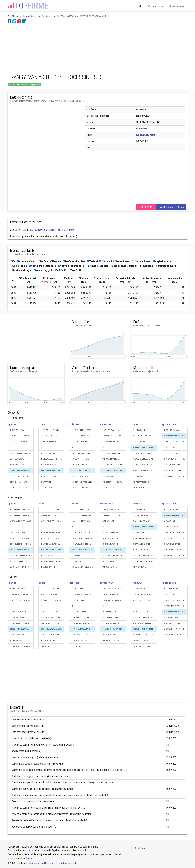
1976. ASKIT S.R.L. (78, 646)
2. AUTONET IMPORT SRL (50, 436)
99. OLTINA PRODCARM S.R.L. (113, 555)
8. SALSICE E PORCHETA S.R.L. (144, 471)
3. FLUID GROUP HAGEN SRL (51, 600)
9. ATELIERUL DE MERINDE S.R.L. (176, 635)
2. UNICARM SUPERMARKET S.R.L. (53, 515)
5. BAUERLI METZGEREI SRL (174, 533)
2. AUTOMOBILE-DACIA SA (20, 436)
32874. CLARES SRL (17, 459)
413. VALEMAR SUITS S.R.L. (51, 544)
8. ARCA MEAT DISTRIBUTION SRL (145, 623)
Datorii (132, 266)
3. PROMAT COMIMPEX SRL (51, 442)
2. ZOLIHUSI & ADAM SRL (142, 436)
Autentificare (156, 6)
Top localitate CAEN (169, 424)
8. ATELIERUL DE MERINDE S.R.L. (176, 471)
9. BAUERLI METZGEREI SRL (143, 555)
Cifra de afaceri (27, 261)
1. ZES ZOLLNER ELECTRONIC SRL (53, 430)
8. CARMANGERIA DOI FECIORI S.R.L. (176, 629)
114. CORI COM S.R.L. (110, 476)
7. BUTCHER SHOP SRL (172, 465)
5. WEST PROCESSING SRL (173, 453)
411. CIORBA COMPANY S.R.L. (51, 533)
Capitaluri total (162, 261)
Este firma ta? (146, 207)
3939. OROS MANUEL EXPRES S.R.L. (53, 618)
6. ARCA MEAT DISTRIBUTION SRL (176, 459)
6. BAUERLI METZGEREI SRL (143, 459)
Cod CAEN (60, 270)
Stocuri (91, 266)
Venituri (92, 261)
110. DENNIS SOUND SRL (111, 453)
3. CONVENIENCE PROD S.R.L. (113, 600)
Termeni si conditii (38, 863)
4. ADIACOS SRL (170, 447)
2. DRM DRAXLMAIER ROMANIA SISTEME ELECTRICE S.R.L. (83, 515)
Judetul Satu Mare (145, 135)
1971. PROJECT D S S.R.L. (81, 618)
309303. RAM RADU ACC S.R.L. (21, 641)
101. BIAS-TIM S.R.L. (110, 567)
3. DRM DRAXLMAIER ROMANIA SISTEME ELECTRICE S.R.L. (53, 521)
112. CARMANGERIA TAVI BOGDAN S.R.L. (114, 465)
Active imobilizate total (43, 266)
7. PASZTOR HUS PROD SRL (143, 465)
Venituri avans (122, 261)
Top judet (42, 424)
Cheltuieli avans (142, 261)
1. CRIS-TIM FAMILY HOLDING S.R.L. (114, 430)
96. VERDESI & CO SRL (110, 538)
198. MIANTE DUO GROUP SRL (82, 538)
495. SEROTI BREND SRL (49, 453)
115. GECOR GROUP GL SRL (112, 482)
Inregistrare (177, 6)
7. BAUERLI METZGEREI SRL (143, 618)
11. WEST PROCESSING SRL (143, 641)
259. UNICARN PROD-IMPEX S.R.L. (114, 646)
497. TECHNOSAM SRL (49, 465)
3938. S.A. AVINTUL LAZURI (51, 612)
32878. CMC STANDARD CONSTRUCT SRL (22, 482)
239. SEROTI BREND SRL (80, 459)
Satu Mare (141, 129)
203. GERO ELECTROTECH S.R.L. (83, 567)
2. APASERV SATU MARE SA (82, 595)
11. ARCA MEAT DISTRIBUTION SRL (145, 488)
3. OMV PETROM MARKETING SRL (22, 442)
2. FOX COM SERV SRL (110, 595)
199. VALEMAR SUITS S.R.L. (81, 544)
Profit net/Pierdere (74, 261)
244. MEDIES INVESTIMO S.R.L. (83, 488)
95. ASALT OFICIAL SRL (111, 533)
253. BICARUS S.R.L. (109, 612)
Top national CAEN (107, 424)
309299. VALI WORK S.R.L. (19, 618)
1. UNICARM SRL (139, 430)
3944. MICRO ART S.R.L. (49, 646)
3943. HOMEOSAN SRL (49, 641)
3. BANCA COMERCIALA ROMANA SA (22, 600)
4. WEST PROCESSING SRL (173, 527)
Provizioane (146, 266)
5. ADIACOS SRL (139, 533)
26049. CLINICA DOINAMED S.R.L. (22, 544)
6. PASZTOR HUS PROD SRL (143, 612)
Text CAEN (75, 270)
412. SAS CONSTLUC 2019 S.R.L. (52, 538)
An (13, 261)
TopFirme (140, 848)
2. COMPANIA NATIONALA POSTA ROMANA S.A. (22, 515)
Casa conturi (118, 266)
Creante (103, 266)
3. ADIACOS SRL (170, 521)
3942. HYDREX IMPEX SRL (50, 635)
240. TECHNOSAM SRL (79, 465)
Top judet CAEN (136, 424)
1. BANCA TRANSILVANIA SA (20, 589)
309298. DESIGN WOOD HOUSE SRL (22, 612)
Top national (12, 424)
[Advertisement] (65, 48)
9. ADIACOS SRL (139, 476)
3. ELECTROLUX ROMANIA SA (82, 442)
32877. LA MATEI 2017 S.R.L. (20, 476)
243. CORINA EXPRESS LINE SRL (83, 482)
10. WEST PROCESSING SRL (143, 482)
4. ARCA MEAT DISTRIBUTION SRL (176, 606)
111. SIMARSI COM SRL (111, 459)
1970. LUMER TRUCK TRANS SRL (83, 612)
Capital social (19, 266)
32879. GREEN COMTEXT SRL (20, 488)
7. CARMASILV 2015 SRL (142, 544)
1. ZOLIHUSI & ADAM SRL (173, 430)
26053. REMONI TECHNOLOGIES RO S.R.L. (22, 567)
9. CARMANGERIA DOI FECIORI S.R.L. (176, 476)
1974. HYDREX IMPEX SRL (81, 635)
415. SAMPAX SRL (47, 555)
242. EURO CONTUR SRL (80, 476)
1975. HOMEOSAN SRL (80, 641)
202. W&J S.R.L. (77, 561)
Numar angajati (43, 270)
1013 (24, 230)
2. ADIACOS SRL (170, 595)
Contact (30, 858)
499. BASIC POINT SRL (49, 476)
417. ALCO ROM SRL (48, 567)
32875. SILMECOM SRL (18, 465)
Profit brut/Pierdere (49, 261)
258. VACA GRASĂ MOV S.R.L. (113, 641)
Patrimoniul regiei (21, 270)
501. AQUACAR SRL (48, 488)
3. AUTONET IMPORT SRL (81, 521)
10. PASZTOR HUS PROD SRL (143, 561)
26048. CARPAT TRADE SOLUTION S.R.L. (22, 538)
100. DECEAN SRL (109, 561)
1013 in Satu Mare (65, 230)
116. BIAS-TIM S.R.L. (110, 488)
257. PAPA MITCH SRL (110, 635)
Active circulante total (71, 266)
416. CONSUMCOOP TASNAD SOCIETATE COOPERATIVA (53, 561)
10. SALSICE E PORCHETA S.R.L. (145, 635)
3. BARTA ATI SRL (78, 600)
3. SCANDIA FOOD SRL (110, 442)
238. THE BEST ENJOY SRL (81, 453)
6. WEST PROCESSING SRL (142, 538)
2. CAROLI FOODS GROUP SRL (113, 436)
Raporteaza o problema (171, 207)
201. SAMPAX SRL (78, 555)
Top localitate (74, 424)
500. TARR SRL (46, 482)
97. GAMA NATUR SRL (110, 544)
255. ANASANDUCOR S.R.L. (112, 623)
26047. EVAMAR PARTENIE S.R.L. (22, 533)
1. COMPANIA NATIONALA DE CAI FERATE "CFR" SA (22, 509)
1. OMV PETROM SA (17, 430)
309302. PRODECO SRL (18, 635)
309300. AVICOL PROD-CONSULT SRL (22, 623)
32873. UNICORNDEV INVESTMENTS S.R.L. (22, 453)
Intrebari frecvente (68, 863)
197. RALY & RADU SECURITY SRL (83, 533)
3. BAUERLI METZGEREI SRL (174, 442)
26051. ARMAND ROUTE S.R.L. (21, 555)
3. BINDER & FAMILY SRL (142, 442)
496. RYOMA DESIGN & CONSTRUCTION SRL (53, 459)
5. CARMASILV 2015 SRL (142, 453)
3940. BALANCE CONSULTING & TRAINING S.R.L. (53, 623)
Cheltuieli (106, 261)
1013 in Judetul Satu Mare (41, 230)
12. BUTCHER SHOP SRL (142, 646)
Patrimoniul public (165, 266)
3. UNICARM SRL (108, 521)
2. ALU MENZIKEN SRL (49, 595)
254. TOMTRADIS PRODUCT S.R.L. (114, 618)
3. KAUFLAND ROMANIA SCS (20, 521)
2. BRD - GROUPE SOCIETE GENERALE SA (22, 595)
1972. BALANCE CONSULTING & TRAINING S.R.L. (83, 623)
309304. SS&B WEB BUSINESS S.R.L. (22, 646)
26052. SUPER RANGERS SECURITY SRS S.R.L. (22, 561)
